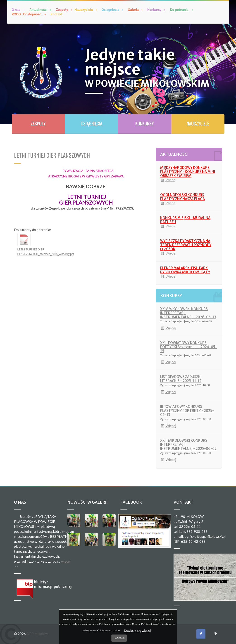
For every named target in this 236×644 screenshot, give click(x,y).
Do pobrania (180, 10)
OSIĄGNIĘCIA (92, 123)
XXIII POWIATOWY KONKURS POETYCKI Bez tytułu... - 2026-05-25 (189, 347)
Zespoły (62, 10)
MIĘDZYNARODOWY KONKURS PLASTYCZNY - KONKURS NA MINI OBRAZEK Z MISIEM (188, 172)
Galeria (133, 10)
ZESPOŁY (38, 123)
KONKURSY (145, 123)
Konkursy (154, 10)
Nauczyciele (84, 10)
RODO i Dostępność (27, 14)
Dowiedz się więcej (137, 631)
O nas (16, 10)
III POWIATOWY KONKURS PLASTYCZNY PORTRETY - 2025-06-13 (187, 411)
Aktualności (38, 10)
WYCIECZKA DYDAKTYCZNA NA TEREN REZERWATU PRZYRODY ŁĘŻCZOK (186, 245)
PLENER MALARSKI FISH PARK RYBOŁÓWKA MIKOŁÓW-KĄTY (185, 270)
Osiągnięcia (110, 10)
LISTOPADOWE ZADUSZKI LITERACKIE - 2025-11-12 (181, 379)
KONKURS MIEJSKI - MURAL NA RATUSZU (185, 220)
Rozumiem (119, 638)
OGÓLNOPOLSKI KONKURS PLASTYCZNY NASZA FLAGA (182, 197)
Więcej (168, 180)
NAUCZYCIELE (198, 123)
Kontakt (56, 14)
